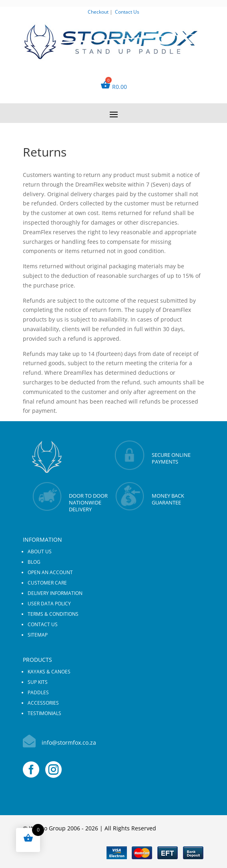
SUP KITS (38, 682)
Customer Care (47, 583)
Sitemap (38, 635)
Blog (34, 562)
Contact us (43, 624)
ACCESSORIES (43, 703)
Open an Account (50, 572)
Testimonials (44, 713)
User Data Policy (49, 604)
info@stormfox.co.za (69, 742)
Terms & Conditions (53, 614)
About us (40, 552)
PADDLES (38, 692)
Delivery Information (55, 593)
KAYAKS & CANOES (49, 672)
